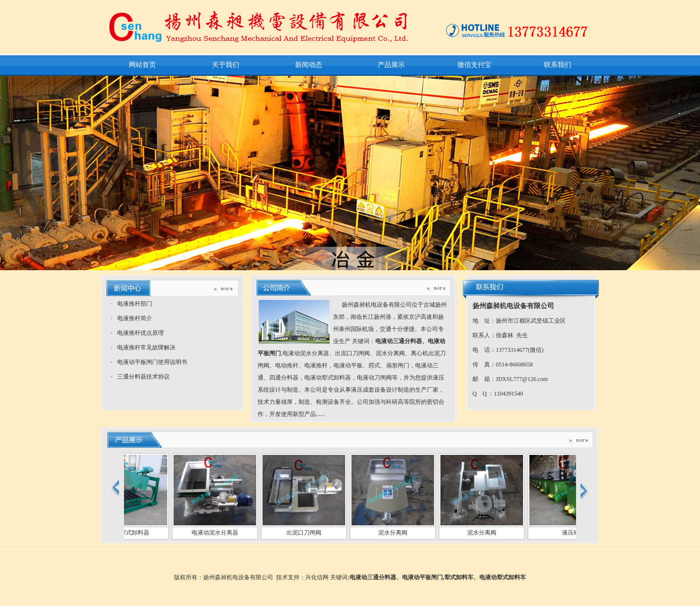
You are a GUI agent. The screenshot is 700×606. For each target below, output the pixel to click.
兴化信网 (317, 577)
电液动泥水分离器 (212, 533)
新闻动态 (309, 65)
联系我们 (558, 65)
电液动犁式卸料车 (503, 577)
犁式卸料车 (459, 577)
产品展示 (391, 65)
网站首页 (142, 65)
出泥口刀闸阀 (301, 533)
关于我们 (226, 65)
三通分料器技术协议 (143, 377)
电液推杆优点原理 (140, 333)
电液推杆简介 (135, 318)
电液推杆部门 (135, 304)
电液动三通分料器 (399, 341)
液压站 (568, 533)
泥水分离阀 (390, 533)
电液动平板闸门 (422, 577)
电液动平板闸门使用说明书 (152, 362)
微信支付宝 (474, 65)
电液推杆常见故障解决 (146, 347)
